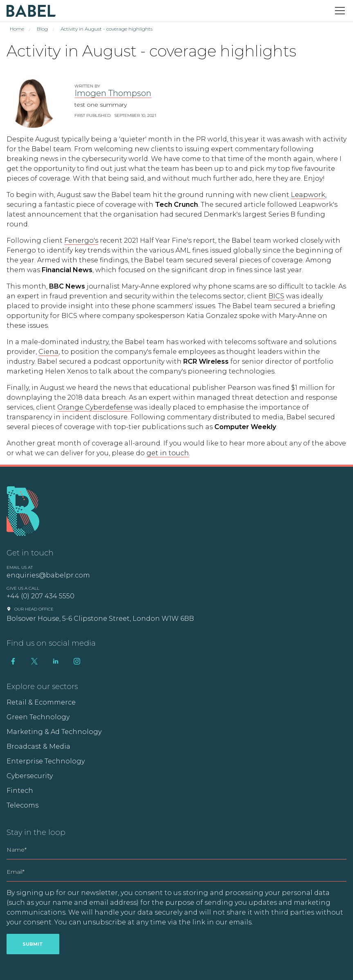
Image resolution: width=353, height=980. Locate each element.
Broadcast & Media (38, 746)
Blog (42, 29)
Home (17, 29)
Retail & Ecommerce (41, 702)
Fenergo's (81, 241)
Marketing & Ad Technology (54, 732)
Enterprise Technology (46, 761)
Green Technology (38, 717)
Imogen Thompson (113, 93)
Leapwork (308, 195)
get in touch (168, 453)
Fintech (20, 791)
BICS (276, 296)
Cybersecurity (30, 776)
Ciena (48, 352)
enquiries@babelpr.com (48, 575)
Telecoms (22, 805)
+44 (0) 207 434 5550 (40, 596)
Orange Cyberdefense (95, 407)
